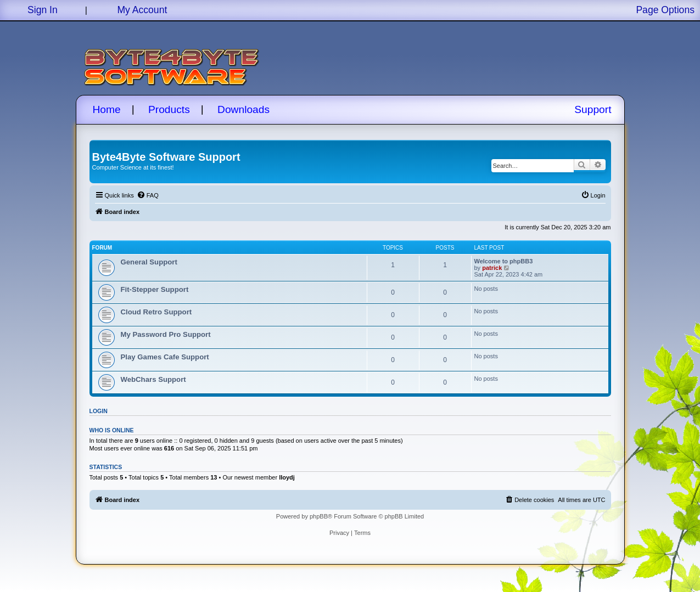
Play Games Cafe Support (165, 357)
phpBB (319, 516)
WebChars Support (153, 379)
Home (107, 109)
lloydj (287, 477)
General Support (149, 262)
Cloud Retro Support (156, 312)
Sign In (43, 10)
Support (593, 109)
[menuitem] (148, 195)
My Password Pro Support (166, 334)
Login (99, 411)
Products (169, 109)
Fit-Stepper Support (155, 289)
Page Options (665, 10)
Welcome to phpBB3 (504, 261)
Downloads (243, 109)
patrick (492, 268)
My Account (142, 10)
